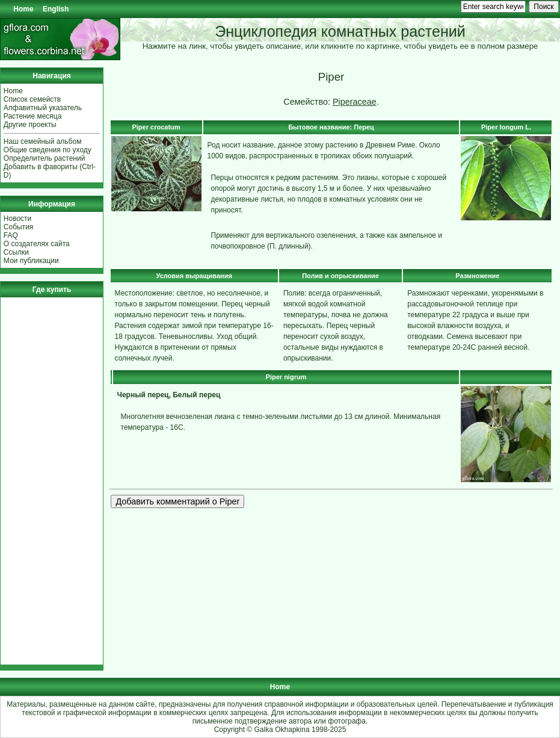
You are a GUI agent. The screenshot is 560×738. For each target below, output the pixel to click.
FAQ (11, 235)
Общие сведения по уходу (48, 150)
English (56, 9)
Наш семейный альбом (43, 141)
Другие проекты (30, 125)
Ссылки (16, 252)
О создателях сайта (37, 244)
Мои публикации (31, 261)
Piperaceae (355, 102)
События (19, 227)
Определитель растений (45, 158)
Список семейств (32, 99)
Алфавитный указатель (43, 108)
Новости (17, 219)
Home (23, 9)
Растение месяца (33, 116)
